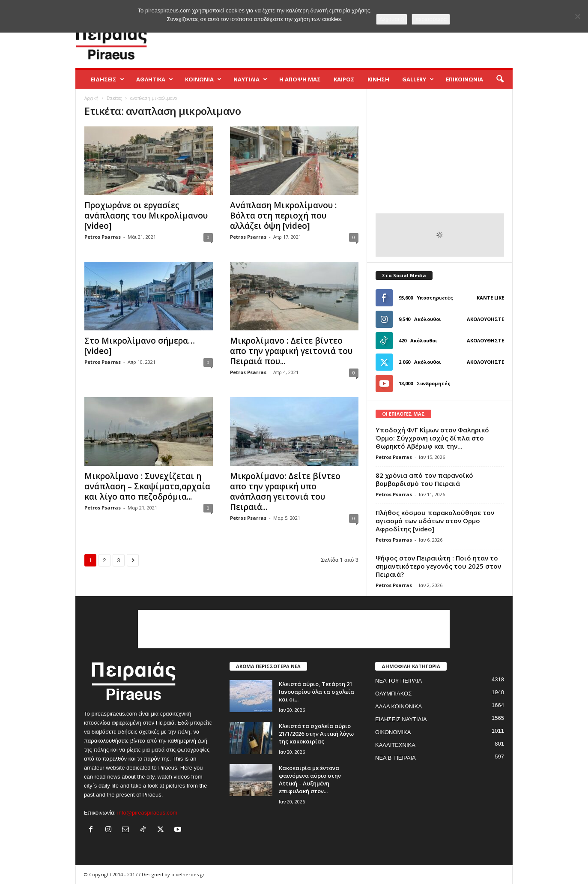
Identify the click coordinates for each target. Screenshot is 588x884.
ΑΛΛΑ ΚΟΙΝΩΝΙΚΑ (398, 706)
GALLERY (418, 79)
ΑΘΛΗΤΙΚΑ (155, 79)
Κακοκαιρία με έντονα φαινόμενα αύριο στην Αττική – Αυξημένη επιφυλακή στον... (310, 779)
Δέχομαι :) (392, 19)
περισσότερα (431, 19)
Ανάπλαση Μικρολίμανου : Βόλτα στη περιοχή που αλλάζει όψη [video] (283, 216)
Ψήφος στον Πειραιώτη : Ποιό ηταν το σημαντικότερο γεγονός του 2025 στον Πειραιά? (438, 566)
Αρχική (91, 98)
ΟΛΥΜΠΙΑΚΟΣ (393, 694)
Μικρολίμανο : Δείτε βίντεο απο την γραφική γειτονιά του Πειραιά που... (291, 351)
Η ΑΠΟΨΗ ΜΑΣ (300, 79)
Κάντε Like (490, 298)
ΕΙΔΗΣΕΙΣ (107, 79)
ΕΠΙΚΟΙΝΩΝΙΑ (464, 79)
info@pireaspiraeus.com (147, 813)
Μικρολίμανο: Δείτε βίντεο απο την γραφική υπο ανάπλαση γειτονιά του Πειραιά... (285, 491)
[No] (577, 16)
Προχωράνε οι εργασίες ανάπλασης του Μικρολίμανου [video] (146, 216)
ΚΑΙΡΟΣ (344, 79)
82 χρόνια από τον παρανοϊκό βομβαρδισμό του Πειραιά (424, 479)
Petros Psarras (103, 237)
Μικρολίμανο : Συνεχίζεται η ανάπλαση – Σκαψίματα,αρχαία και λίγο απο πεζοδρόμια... (147, 486)
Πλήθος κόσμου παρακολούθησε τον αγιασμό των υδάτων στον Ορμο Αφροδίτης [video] (435, 521)
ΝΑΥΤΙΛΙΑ (250, 79)
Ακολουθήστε (485, 319)
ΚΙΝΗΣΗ (378, 79)
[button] (500, 79)
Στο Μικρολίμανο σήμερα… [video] (140, 346)
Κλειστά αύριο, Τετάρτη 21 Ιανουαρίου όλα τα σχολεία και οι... (316, 692)
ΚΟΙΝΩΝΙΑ (203, 79)
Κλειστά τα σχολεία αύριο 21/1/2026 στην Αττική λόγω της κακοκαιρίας (316, 734)
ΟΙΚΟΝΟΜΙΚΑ (393, 732)
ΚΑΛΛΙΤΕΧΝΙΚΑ (395, 745)
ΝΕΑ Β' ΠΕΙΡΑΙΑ (395, 758)
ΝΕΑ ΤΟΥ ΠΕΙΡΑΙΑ (398, 681)
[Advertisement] (357, 40)
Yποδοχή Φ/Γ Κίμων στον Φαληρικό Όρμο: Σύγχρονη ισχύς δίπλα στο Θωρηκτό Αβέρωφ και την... (432, 438)
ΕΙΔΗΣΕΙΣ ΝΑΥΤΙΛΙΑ (401, 719)
